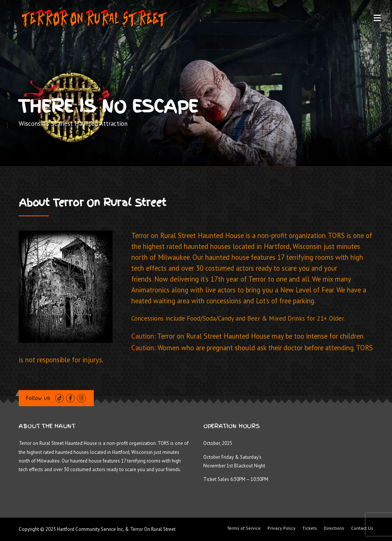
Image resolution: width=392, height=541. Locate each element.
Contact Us (362, 528)
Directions (334, 528)
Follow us (38, 398)
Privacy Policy (282, 528)
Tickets (310, 528)
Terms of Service (244, 528)
